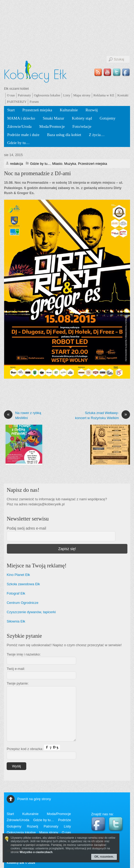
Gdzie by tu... (40, 164)
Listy (67, 95)
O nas (11, 95)
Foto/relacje (82, 126)
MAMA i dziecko (21, 118)
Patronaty (24, 95)
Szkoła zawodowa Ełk (23, 584)
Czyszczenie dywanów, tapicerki (31, 612)
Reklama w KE (104, 95)
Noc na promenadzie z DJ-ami (37, 173)
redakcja (17, 164)
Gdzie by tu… (18, 143)
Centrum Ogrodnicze (23, 603)
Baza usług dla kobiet (64, 135)
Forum (34, 102)
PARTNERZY (17, 102)
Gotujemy (108, 118)
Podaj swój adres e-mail (26, 528)
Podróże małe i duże (23, 135)
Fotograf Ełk (16, 593)
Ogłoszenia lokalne (47, 95)
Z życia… (97, 135)
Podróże (64, 820)
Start (11, 110)
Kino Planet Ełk (18, 575)
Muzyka (70, 164)
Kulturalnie (69, 110)
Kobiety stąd (82, 118)
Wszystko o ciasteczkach (36, 852)
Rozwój (92, 110)
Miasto (57, 164)
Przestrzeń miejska (37, 110)
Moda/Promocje (52, 126)
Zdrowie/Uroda (19, 126)
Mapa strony (82, 95)
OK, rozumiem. (104, 857)
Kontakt (123, 95)
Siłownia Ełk (16, 621)
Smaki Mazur (53, 118)
